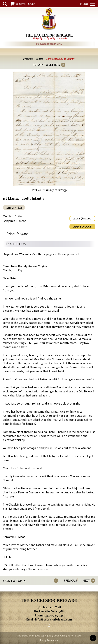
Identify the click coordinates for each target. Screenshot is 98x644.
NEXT (86, 581)
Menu (88, 4)
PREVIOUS (70, 581)
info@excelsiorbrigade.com (54, 619)
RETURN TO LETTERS (46, 65)
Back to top (12, 581)
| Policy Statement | (49, 640)
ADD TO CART (82, 227)
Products (28, 59)
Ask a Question (82, 219)
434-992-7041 (54, 615)
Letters (39, 59)
